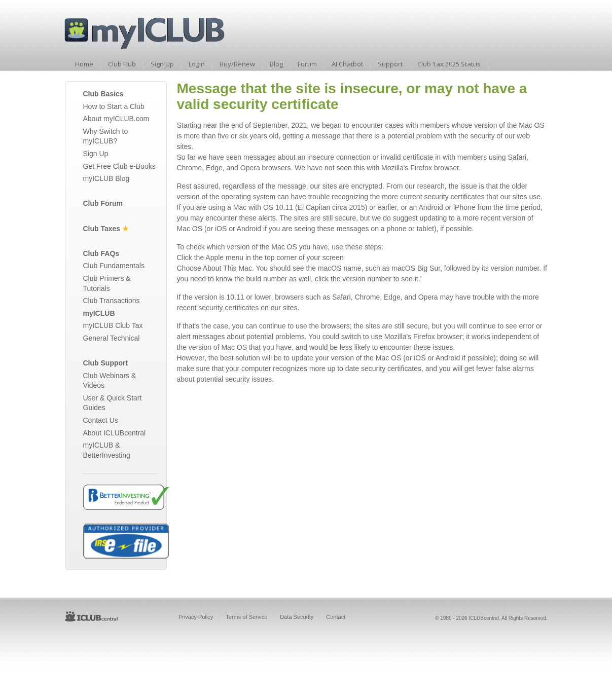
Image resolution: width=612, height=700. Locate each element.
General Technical (112, 338)
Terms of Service (246, 617)
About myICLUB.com (116, 119)
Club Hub (122, 64)
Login (197, 64)
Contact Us (101, 420)
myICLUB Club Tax (113, 325)
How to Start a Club (114, 106)
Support (390, 64)
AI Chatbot (347, 64)
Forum (307, 64)
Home (84, 64)
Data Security (297, 617)
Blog (276, 64)
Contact (336, 617)
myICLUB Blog (106, 178)
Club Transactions (112, 301)
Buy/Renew (237, 64)
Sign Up (162, 64)
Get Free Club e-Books (119, 166)
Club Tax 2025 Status (449, 64)
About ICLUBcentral (115, 433)
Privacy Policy (196, 617)
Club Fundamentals (114, 266)
